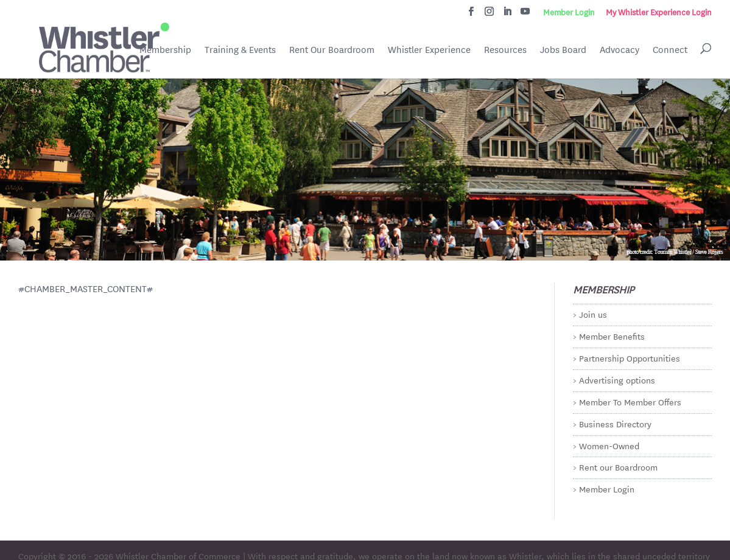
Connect (670, 50)
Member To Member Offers (630, 402)
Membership (165, 50)
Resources (505, 50)
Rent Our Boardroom (332, 51)
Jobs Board (563, 51)
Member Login (569, 12)
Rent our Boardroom (618, 467)
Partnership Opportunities (630, 358)
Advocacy (619, 50)
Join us (593, 314)
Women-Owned (609, 446)
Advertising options (617, 380)
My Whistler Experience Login (659, 12)
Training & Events (240, 50)
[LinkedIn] (507, 15)
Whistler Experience (429, 50)
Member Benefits (612, 336)
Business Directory (615, 424)
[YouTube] (525, 15)
